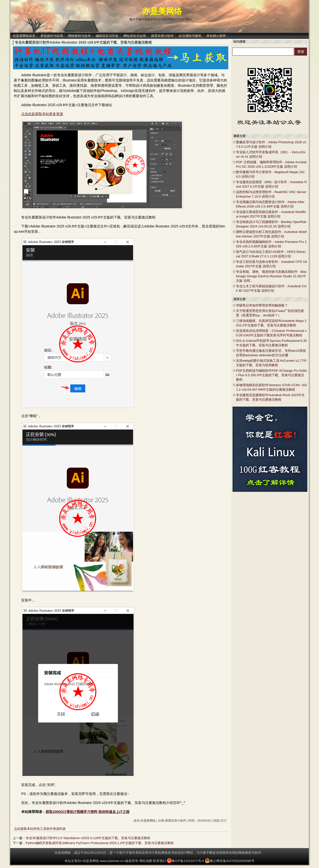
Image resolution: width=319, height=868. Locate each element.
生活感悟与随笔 (190, 36)
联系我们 (159, 861)
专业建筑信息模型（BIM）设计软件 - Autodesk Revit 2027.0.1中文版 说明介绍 (271, 184)
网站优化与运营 (135, 36)
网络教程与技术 (79, 36)
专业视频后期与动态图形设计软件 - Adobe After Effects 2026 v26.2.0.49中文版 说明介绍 (270, 204)
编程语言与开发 (107, 36)
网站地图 (146, 861)
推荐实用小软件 (162, 36)
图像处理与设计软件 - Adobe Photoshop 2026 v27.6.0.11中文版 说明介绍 (271, 144)
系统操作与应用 (52, 36)
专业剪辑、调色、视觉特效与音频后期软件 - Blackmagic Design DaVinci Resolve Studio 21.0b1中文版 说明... (271, 276)
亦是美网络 (162, 11)
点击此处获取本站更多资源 (42, 114)
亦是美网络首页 (24, 36)
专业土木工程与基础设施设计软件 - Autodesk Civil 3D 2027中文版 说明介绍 (271, 288)
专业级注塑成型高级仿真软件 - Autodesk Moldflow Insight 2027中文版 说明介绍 (271, 214)
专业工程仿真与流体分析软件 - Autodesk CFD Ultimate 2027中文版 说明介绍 (272, 264)
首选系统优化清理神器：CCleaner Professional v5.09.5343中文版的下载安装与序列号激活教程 (271, 333)
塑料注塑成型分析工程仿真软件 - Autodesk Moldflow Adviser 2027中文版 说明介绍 (271, 234)
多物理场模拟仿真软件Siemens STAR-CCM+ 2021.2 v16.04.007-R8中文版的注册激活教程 (272, 387)
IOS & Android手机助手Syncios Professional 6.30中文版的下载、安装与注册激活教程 (271, 343)
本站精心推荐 (216, 36)
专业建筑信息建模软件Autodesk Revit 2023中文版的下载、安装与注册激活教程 (270, 397)
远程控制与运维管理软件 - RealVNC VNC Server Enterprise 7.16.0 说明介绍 (271, 194)
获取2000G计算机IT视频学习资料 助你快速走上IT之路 (88, 812)
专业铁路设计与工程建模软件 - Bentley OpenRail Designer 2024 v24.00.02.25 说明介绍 (271, 224)
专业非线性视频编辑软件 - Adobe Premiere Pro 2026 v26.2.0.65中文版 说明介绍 (271, 244)
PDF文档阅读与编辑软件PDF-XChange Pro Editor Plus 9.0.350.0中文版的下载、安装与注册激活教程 (272, 375)
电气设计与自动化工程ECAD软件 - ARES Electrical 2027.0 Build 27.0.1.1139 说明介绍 (271, 254)
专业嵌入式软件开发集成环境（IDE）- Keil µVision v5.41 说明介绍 (271, 154)
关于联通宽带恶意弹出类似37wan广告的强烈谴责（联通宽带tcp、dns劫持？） (270, 313)
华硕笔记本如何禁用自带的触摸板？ (262, 305)
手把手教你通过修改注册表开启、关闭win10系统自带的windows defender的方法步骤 (271, 353)
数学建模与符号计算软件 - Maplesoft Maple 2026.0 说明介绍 (270, 174)
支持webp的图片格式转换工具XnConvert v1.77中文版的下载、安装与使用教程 (271, 363)
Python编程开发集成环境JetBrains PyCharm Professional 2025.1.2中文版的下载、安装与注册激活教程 (100, 843)
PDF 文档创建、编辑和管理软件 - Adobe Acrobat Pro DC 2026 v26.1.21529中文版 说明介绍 (271, 164)
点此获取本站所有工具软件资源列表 (40, 829)
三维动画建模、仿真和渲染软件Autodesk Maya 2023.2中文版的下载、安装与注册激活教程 (271, 323)
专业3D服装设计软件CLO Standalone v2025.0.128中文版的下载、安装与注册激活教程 (88, 838)
